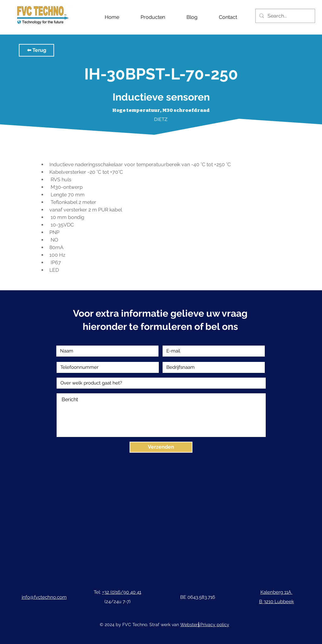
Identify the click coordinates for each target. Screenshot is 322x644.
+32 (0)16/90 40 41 (122, 592)
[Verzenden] (161, 447)
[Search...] (285, 16)
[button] (36, 50)
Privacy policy (215, 625)
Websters (190, 625)
